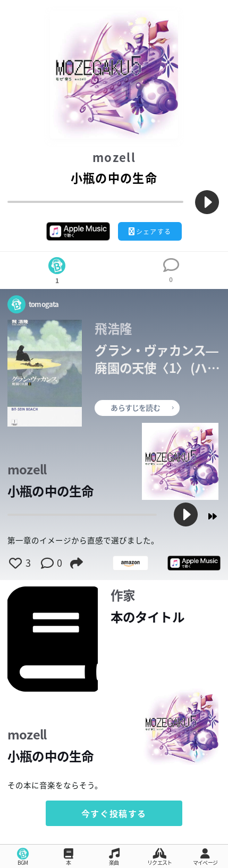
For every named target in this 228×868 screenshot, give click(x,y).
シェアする (150, 232)
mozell (114, 158)
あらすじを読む (142, 407)
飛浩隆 (113, 329)
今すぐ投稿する (114, 813)
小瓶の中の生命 (50, 491)
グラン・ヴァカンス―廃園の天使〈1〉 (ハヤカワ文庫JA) (157, 359)
